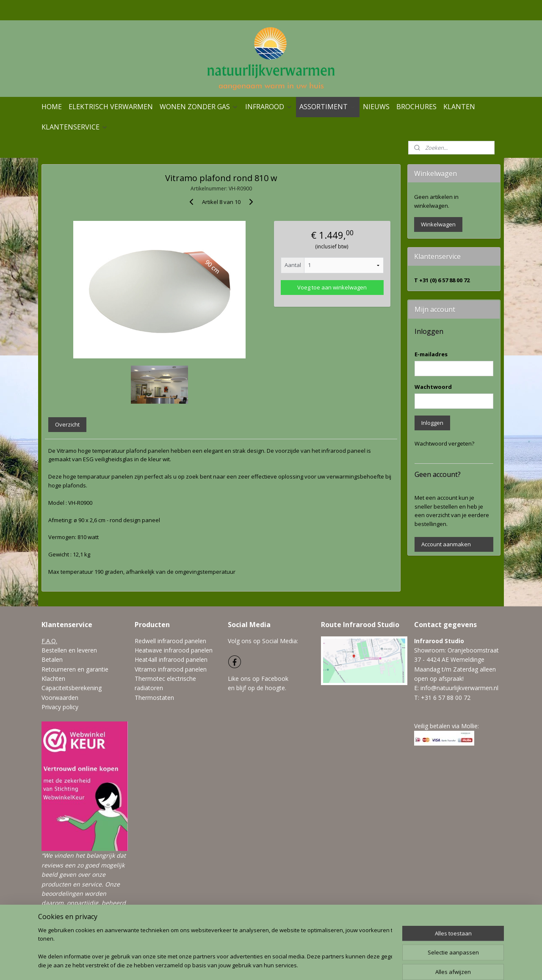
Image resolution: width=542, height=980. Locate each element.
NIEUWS (376, 107)
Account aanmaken (446, 544)
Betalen (52, 659)
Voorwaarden (60, 698)
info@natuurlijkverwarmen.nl (459, 688)
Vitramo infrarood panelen (171, 669)
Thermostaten (154, 698)
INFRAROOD (269, 107)
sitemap (247, 965)
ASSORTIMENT (328, 107)
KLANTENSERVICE (75, 127)
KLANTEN (459, 107)
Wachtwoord (433, 387)
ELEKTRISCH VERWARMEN (111, 107)
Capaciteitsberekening (72, 688)
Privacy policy (60, 707)
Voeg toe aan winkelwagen (332, 287)
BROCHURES (416, 107)
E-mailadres (431, 354)
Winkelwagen (438, 224)
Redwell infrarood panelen (170, 641)
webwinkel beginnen (298, 965)
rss (265, 965)
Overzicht (67, 424)
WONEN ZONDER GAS (199, 107)
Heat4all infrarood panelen (171, 659)
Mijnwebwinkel (372, 965)
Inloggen (432, 423)
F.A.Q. (49, 641)
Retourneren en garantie (75, 669)
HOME (52, 107)
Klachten (53, 679)
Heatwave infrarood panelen (174, 650)
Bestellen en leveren (69, 650)
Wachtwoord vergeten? (444, 443)
